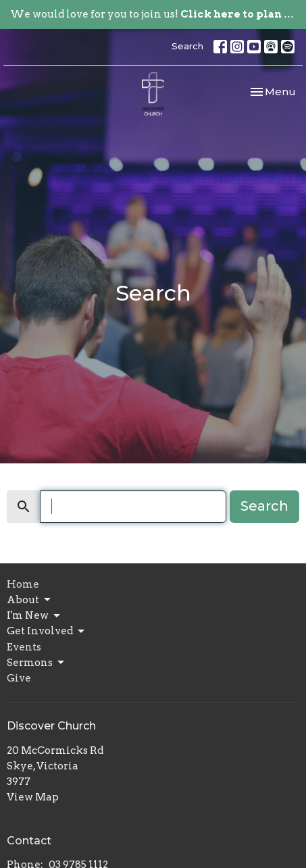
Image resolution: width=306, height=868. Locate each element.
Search (187, 46)
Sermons (36, 663)
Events (24, 647)
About (30, 600)
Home (23, 584)
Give (19, 678)
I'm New (34, 616)
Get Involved (47, 632)
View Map (33, 797)
